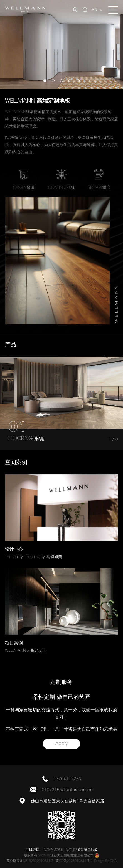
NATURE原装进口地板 (82, 850)
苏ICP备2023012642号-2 (74, 861)
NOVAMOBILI (53, 850)
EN (94, 10)
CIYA (113, 861)
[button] (45, 81)
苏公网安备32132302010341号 (30, 861)
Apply (61, 744)
